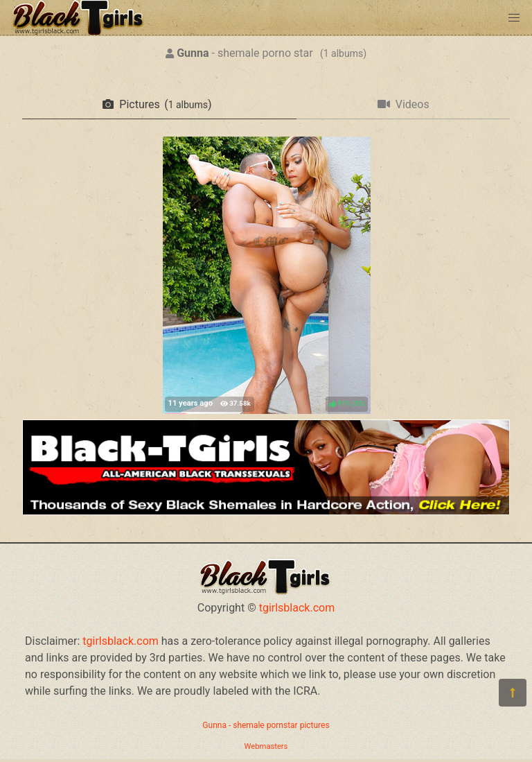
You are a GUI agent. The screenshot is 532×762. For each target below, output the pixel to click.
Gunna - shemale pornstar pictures (266, 725)
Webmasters (266, 746)
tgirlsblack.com (297, 608)
